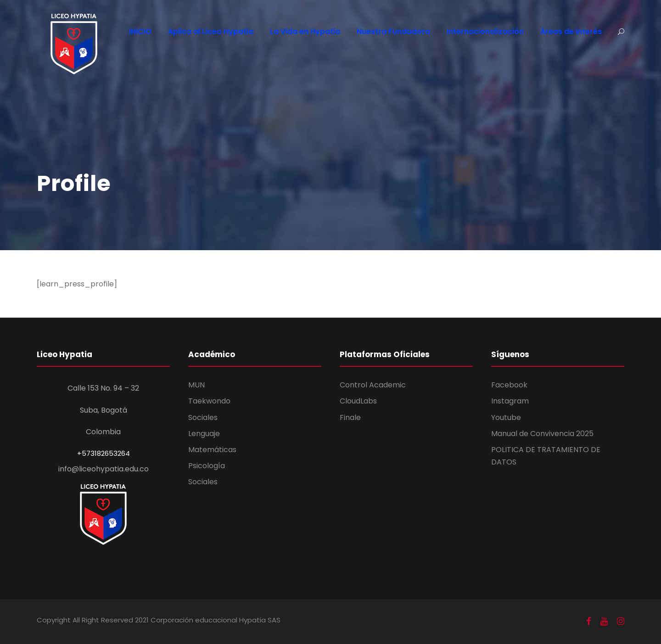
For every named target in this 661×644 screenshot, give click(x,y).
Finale (350, 417)
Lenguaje (204, 434)
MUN (196, 385)
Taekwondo (209, 401)
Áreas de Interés (571, 31)
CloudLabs (358, 401)
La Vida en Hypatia (305, 31)
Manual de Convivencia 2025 (542, 434)
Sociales (203, 417)
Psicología (207, 466)
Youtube (506, 417)
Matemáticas (212, 450)
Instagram (510, 401)
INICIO (140, 31)
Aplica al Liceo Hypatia (211, 31)
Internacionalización (485, 31)
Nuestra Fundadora (393, 31)
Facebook (509, 385)
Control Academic (373, 385)
